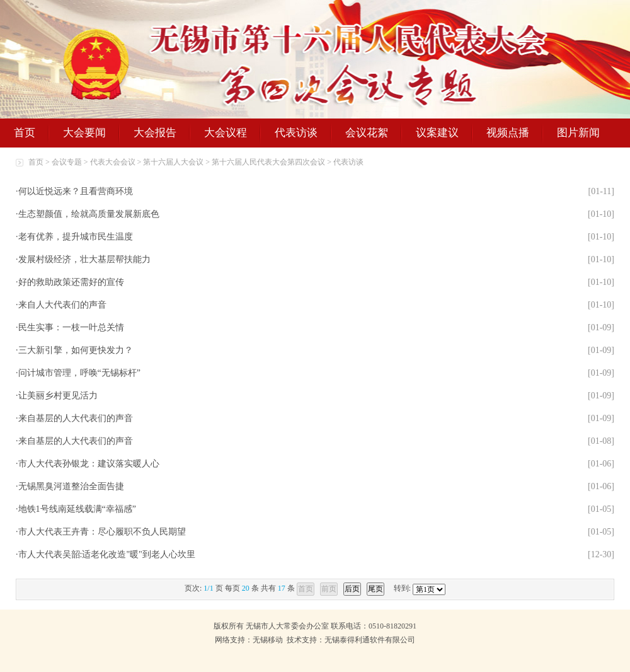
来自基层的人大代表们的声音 (76, 418)
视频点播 (508, 133)
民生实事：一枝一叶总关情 (71, 327)
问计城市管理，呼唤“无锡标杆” (79, 373)
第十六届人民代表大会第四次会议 (268, 162)
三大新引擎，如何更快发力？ (76, 350)
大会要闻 (84, 133)
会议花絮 (367, 133)
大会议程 (226, 133)
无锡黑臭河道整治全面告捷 (71, 486)
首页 (25, 133)
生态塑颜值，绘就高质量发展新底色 (89, 214)
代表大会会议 (113, 162)
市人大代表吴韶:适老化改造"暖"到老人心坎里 (107, 554)
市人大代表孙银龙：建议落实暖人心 (89, 464)
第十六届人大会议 (173, 162)
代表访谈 (296, 133)
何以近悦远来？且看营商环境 (76, 191)
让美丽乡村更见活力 (58, 396)
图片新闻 (578, 133)
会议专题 (67, 162)
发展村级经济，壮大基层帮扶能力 (84, 259)
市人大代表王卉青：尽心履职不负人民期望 (102, 532)
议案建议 (437, 133)
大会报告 (155, 133)
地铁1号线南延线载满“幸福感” (77, 509)
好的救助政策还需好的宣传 (71, 282)
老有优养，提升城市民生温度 (76, 237)
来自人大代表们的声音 (62, 305)
